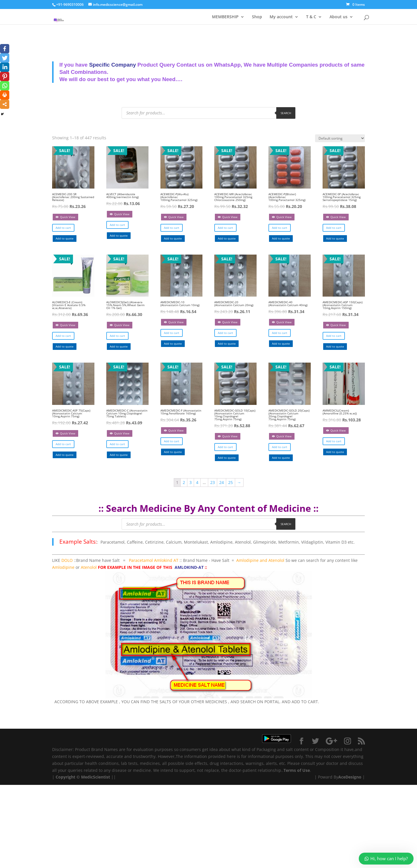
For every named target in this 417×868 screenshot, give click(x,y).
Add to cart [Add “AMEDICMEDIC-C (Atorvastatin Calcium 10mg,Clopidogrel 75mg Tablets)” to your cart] (117, 444)
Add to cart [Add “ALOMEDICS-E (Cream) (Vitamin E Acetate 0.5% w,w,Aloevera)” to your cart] (63, 336)
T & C (311, 17)
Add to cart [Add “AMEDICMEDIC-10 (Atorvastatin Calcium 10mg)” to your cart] (172, 333)
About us (339, 17)
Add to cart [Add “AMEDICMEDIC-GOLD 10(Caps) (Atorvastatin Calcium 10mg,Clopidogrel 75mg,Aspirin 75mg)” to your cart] (225, 447)
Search (286, 113)
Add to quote (65, 238)
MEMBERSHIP (225, 17)
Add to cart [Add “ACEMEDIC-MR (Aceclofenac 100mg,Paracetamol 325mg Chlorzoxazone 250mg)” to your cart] (225, 228)
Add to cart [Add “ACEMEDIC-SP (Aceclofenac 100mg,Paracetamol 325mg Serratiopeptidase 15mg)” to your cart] (334, 228)
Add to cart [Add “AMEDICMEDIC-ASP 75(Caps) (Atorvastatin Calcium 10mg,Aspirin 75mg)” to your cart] (63, 444)
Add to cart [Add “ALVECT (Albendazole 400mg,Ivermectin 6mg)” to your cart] (117, 225)
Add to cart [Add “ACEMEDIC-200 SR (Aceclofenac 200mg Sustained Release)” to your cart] (63, 228)
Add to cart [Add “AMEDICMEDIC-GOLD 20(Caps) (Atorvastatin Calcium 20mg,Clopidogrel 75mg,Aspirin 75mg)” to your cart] (280, 447)
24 (222, 482)
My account (281, 17)
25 (231, 482)
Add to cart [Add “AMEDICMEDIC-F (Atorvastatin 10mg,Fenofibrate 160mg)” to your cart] (172, 441)
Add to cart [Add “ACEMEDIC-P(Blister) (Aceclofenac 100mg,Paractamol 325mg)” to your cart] (280, 228)
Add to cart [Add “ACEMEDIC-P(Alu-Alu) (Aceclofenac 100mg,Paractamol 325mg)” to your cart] (172, 228)
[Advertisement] (174, 825)
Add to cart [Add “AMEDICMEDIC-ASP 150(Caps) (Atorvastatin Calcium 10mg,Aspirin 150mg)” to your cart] (334, 336)
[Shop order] (340, 138)
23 (213, 482)
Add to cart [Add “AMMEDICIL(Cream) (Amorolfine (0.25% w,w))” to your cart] (334, 441)
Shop (257, 17)
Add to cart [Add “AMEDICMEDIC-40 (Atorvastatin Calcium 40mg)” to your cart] (280, 333)
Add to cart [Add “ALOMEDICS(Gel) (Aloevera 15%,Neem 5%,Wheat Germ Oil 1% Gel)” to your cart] (117, 336)
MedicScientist (96, 777)
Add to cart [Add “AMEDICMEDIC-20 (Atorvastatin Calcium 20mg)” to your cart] (225, 333)
